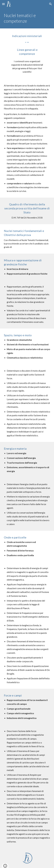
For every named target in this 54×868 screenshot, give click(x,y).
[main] (27, 18)
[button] (3, 4)
